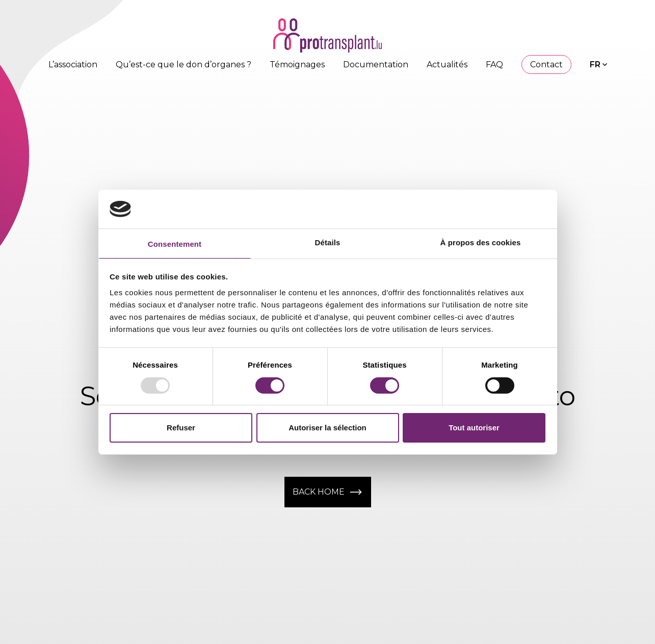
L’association (73, 65)
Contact (546, 65)
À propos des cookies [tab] (481, 242)
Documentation (376, 65)
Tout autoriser (474, 428)
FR (595, 65)
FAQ (494, 65)
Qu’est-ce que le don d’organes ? (184, 65)
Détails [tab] (328, 242)
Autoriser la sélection (327, 428)
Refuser (181, 428)
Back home (328, 492)
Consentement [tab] (175, 244)
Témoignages (297, 65)
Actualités (447, 65)
